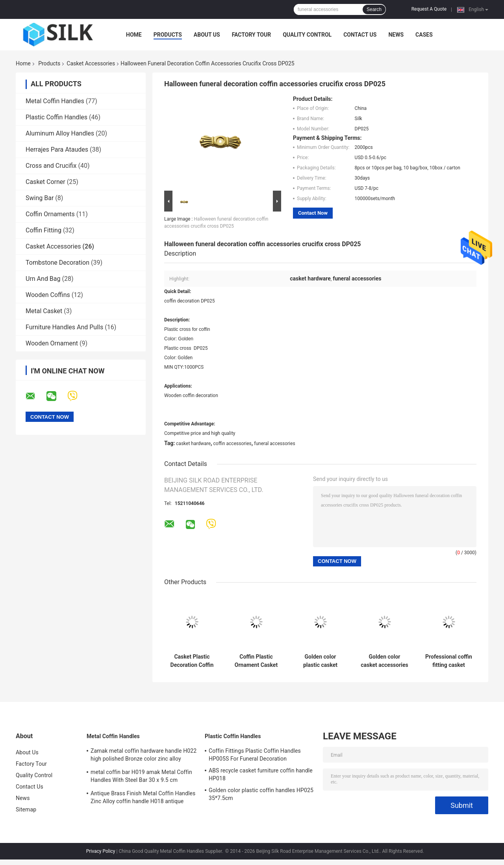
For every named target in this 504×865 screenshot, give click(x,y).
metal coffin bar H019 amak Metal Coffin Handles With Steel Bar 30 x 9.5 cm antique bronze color (141, 777)
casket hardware (193, 444)
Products (168, 35)
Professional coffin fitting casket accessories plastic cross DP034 (449, 661)
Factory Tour (252, 35)
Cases (424, 35)
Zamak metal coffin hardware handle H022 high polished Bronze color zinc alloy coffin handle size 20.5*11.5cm (144, 756)
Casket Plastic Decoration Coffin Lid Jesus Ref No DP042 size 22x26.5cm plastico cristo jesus (192, 661)
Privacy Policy (101, 851)
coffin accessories (233, 444)
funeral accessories (274, 444)
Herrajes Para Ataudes (57, 149)
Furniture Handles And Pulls (64, 327)
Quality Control (307, 35)
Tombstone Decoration (57, 263)
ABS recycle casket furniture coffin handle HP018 (261, 774)
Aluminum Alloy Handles (60, 133)
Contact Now (313, 213)
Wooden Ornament (52, 343)
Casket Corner (45, 182)
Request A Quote (429, 9)
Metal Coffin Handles (55, 101)
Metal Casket (44, 311)
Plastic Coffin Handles (57, 117)
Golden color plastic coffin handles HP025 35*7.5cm (261, 794)
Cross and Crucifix (51, 166)
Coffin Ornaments (50, 214)
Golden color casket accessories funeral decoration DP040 (384, 661)
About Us (207, 35)
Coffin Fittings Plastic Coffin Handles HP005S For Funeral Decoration (255, 755)
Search (374, 9)
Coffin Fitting (44, 230)
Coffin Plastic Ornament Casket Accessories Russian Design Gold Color (256, 661)
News (396, 35)
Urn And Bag (43, 279)
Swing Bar (40, 198)
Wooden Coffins (48, 295)
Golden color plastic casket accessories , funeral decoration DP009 (320, 661)
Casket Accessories (91, 63)
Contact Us (360, 35)
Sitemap (26, 809)
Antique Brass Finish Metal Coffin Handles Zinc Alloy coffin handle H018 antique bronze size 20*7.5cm (143, 798)
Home (134, 35)
